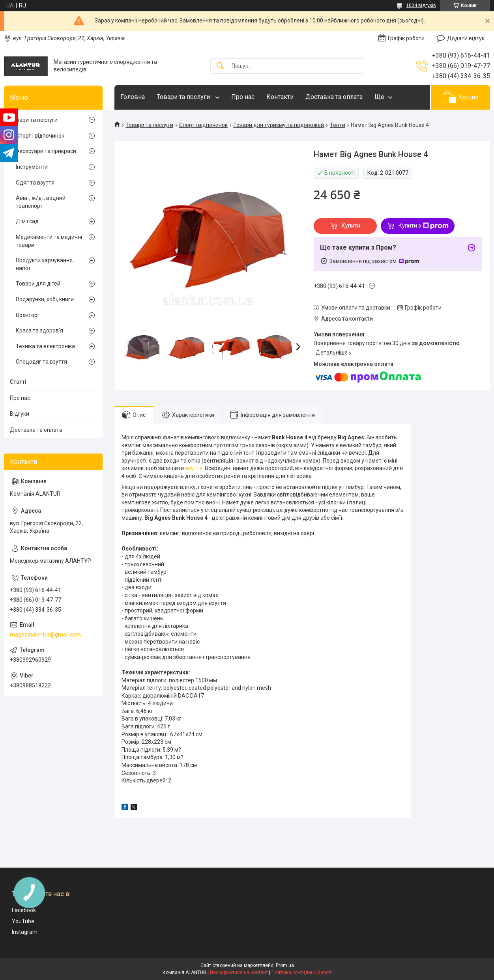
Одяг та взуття (35, 183)
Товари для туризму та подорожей (279, 125)
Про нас (243, 97)
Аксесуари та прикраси (46, 151)
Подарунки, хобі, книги (45, 299)
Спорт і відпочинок (203, 125)
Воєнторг (28, 315)
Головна (133, 97)
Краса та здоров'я (39, 330)
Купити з (424, 226)
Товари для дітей (38, 284)
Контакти (280, 97)
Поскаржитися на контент (239, 973)
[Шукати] (220, 66)
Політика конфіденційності (302, 973)
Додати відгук (466, 38)
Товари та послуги (184, 97)
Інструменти (32, 167)
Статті (18, 382)
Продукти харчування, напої (45, 264)
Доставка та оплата (334, 97)
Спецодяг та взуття (41, 362)
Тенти (338, 125)
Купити (351, 226)
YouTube (23, 921)
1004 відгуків (421, 6)
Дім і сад (27, 221)
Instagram (25, 932)
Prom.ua (285, 965)
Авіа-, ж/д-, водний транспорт (41, 202)
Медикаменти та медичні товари (49, 241)
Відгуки (20, 414)
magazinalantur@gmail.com (45, 635)
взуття (194, 468)
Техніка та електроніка (45, 346)
